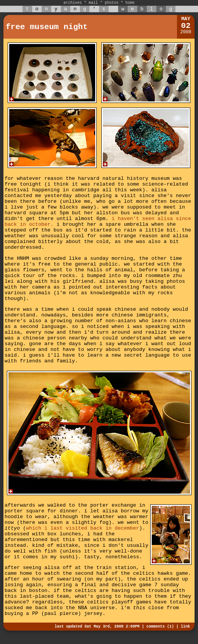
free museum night (47, 27)
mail (93, 3)
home (130, 3)
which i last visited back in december (83, 528)
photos (112, 3)
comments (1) (160, 627)
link (185, 627)
